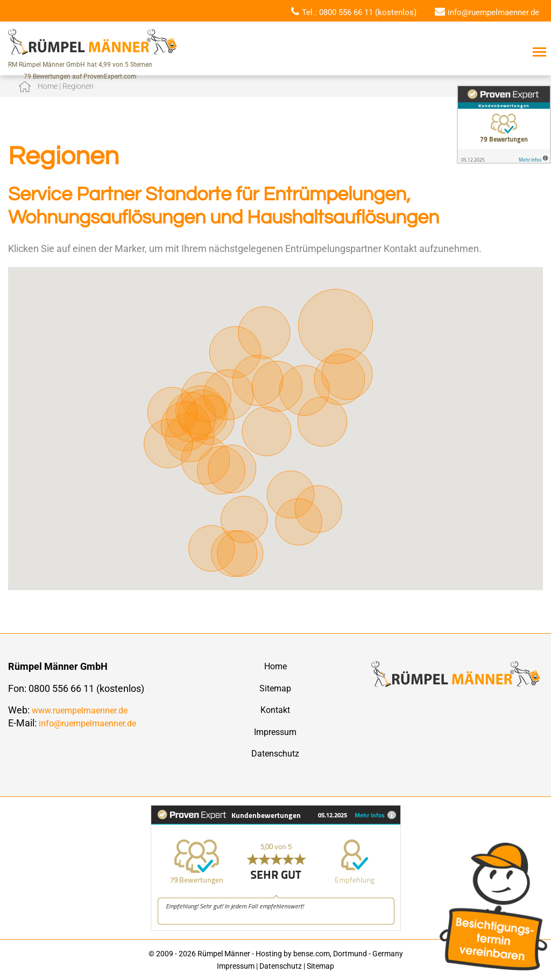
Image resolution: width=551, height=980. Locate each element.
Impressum (275, 732)
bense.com (312, 954)
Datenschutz (275, 754)
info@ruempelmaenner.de (493, 12)
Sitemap (275, 688)
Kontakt (275, 710)
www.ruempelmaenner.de (80, 710)
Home (275, 666)
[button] (168, 434)
